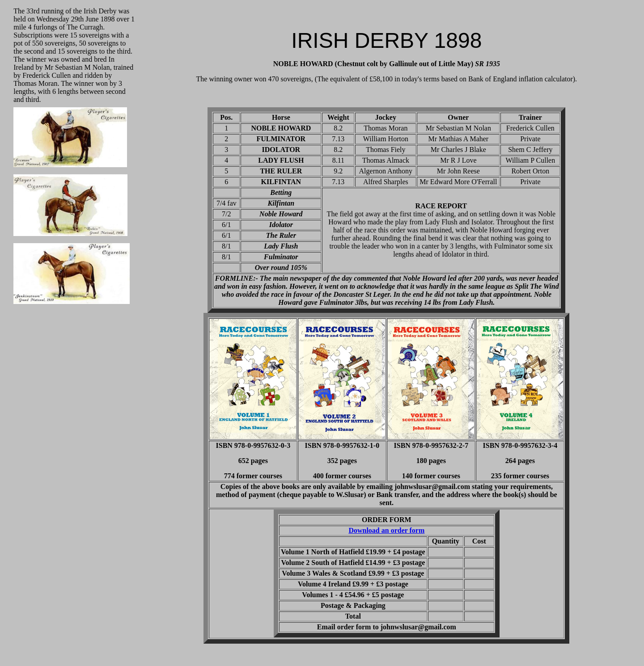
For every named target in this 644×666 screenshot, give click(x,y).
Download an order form (386, 530)
